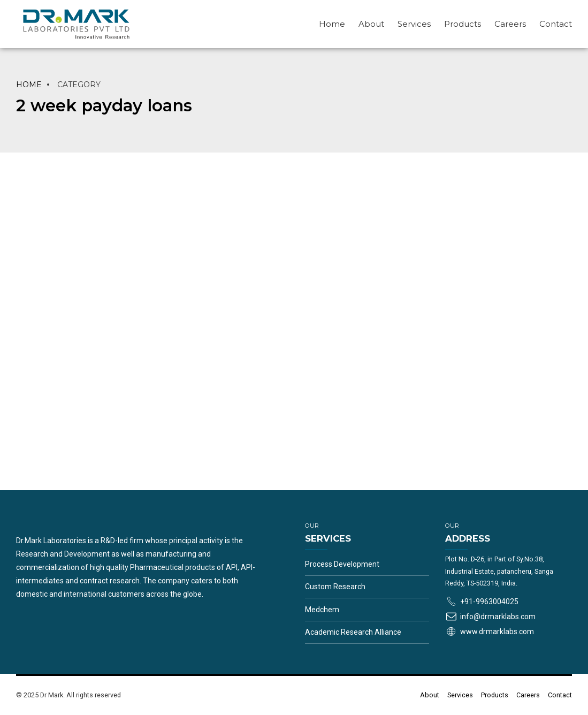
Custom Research (335, 587)
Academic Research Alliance (353, 632)
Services (414, 24)
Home (332, 24)
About (371, 24)
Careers (510, 24)
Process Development (342, 564)
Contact (556, 24)
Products (463, 24)
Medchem (322, 610)
